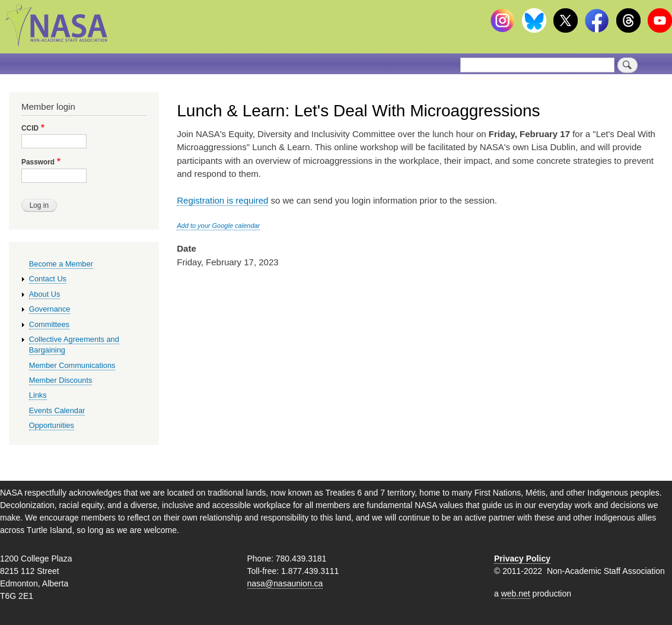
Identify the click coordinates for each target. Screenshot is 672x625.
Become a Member (61, 264)
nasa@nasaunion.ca (285, 583)
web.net (516, 594)
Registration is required (222, 200)
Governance (50, 309)
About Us (45, 294)
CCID (30, 128)
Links (38, 395)
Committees (49, 324)
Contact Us (48, 279)
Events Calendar (57, 410)
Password (38, 162)
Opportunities (52, 425)
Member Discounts (61, 380)
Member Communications (72, 365)
